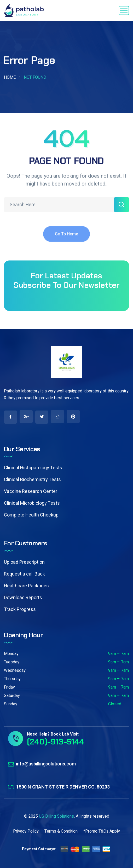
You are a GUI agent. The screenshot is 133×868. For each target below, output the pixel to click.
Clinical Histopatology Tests (33, 468)
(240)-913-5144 (56, 742)
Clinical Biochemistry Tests (32, 480)
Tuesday (12, 662)
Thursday (12, 679)
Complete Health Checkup (31, 515)
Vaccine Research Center (31, 491)
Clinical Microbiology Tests (32, 503)
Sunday (11, 704)
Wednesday (15, 670)
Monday (11, 654)
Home (10, 77)
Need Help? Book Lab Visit (53, 734)
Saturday (12, 696)
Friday (9, 687)
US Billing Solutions (56, 816)
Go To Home (66, 238)
